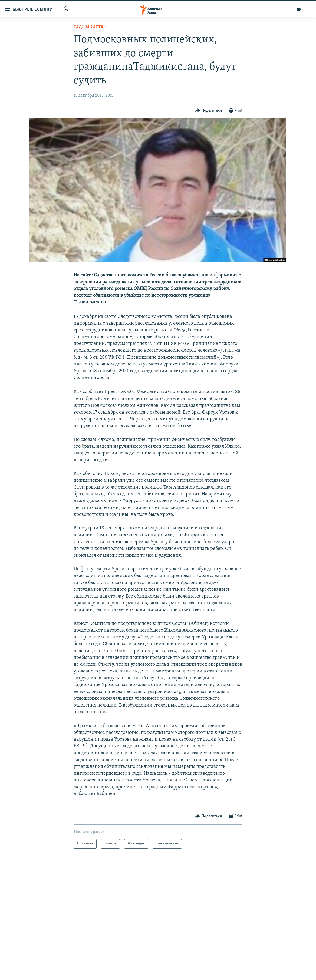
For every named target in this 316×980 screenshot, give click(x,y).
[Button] (208, 111)
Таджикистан (90, 27)
